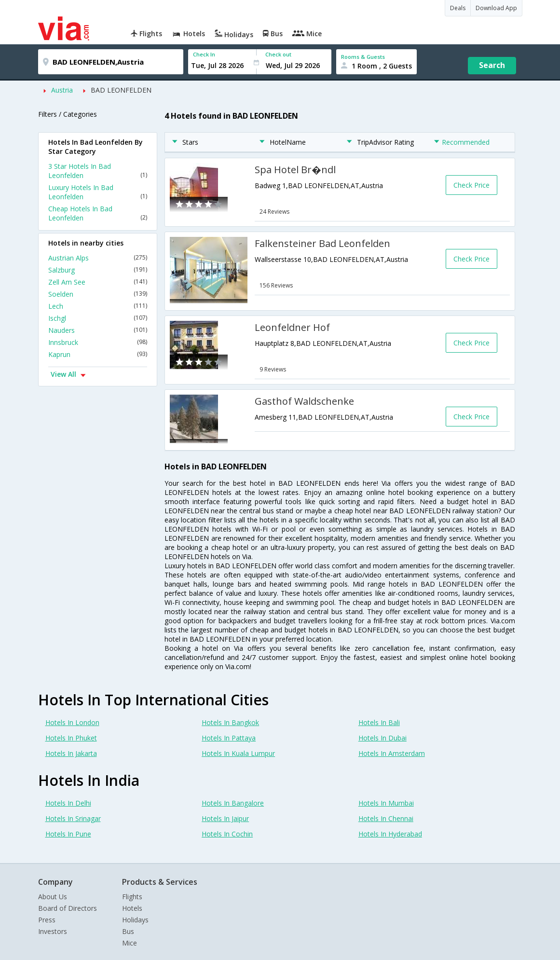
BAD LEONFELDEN (121, 90)
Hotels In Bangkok (230, 722)
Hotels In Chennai (386, 818)
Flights (132, 897)
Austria (62, 90)
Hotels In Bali (379, 722)
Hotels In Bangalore (233, 803)
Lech (98, 306)
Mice (130, 943)
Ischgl (98, 318)
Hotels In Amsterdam (392, 753)
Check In (204, 54)
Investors (53, 931)
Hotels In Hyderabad (390, 834)
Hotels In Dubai (382, 738)
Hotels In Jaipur (225, 818)
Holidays (135, 920)
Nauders (98, 330)
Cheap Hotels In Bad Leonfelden (98, 213)
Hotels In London (72, 722)
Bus (128, 931)
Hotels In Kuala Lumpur (238, 753)
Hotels (132, 908)
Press (47, 920)
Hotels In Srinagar (73, 818)
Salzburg (98, 270)
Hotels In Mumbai (386, 803)
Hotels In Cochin (227, 834)
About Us (53, 897)
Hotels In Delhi (68, 803)
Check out (278, 54)
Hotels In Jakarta (71, 753)
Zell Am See (98, 282)
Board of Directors (68, 908)
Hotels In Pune (68, 834)
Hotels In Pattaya (229, 738)
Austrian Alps (98, 258)
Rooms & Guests (363, 57)
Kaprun (98, 354)
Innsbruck (98, 342)
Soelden (98, 294)
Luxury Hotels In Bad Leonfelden (98, 192)
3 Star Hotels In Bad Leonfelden (98, 171)
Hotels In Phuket (71, 738)
